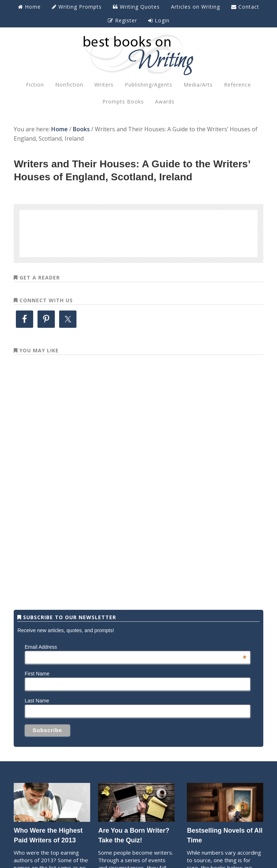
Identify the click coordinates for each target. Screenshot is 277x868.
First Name (37, 674)
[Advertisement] (138, 232)
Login (159, 20)
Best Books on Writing (138, 54)
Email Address (136, 647)
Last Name (37, 701)
